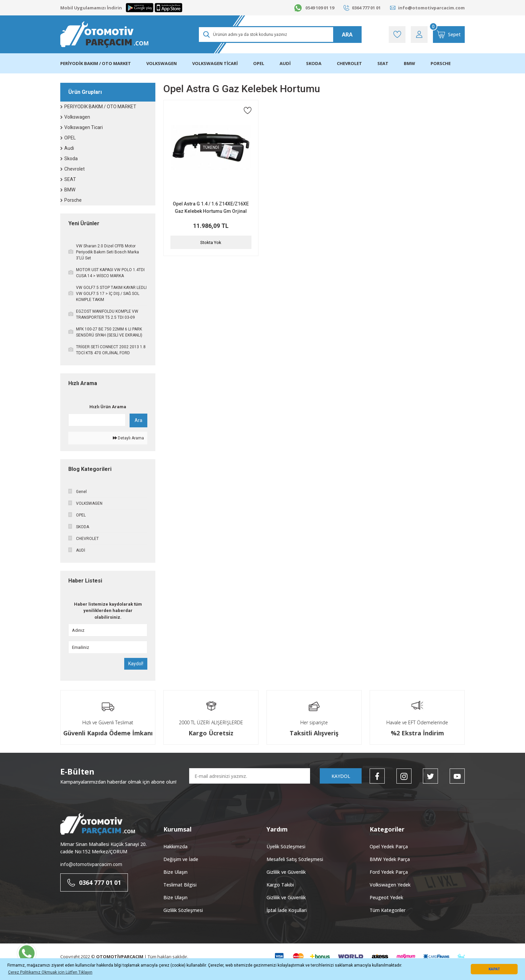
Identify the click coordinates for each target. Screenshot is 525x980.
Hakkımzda (175, 846)
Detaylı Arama (128, 438)
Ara (138, 420)
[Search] (280, 35)
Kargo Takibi (280, 885)
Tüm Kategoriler (388, 910)
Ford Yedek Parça (389, 872)
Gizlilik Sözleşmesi (183, 910)
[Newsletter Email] (250, 776)
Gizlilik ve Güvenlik (286, 872)
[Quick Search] (97, 420)
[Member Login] (419, 35)
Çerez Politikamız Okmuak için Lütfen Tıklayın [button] (50, 972)
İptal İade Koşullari (287, 910)
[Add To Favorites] (248, 110)
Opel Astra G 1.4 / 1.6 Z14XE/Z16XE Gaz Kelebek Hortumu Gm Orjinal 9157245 (211, 208)
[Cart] (449, 35)
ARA (347, 35)
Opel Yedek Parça (389, 846)
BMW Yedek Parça (390, 859)
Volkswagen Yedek (390, 885)
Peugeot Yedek (386, 897)
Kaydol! (136, 664)
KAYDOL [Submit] (341, 776)
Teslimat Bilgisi (180, 885)
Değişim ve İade (181, 859)
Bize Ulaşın (175, 872)
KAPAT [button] (494, 969)
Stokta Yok (211, 242)
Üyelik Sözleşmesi (286, 846)
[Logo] (104, 35)
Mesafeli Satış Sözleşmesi (295, 859)
